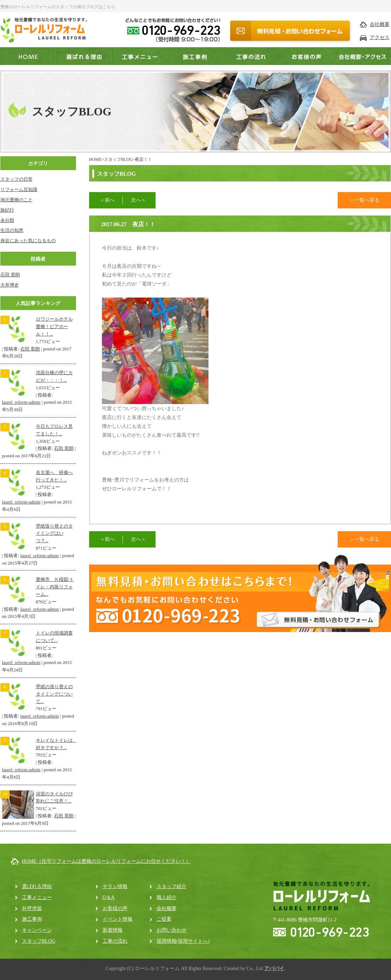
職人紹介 (167, 897)
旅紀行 (7, 210)
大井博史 (10, 285)
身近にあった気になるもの (28, 241)
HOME (95, 159)
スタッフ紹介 (172, 886)
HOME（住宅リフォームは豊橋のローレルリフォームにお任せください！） (106, 861)
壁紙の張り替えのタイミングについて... (54, 694)
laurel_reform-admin (21, 402)
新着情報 (113, 930)
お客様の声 (115, 908)
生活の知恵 (12, 230)
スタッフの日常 (17, 179)
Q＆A (109, 897)
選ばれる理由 (37, 886)
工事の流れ (115, 941)
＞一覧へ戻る (364, 200)
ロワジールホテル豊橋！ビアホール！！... (54, 326)
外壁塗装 (32, 908)
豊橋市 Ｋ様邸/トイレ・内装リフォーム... (55, 587)
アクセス (380, 37)
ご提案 (164, 919)
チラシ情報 (115, 886)
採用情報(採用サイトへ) (183, 941)
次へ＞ (139, 200)
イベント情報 (118, 919)
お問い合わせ (172, 930)
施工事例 (32, 919)
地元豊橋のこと (17, 200)
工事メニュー (37, 897)
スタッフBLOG (118, 159)
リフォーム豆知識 (19, 189)
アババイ (274, 968)
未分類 (7, 220)
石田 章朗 (10, 275)
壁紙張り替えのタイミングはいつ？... (54, 533)
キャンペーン (37, 930)
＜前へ (107, 200)
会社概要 (380, 24)
